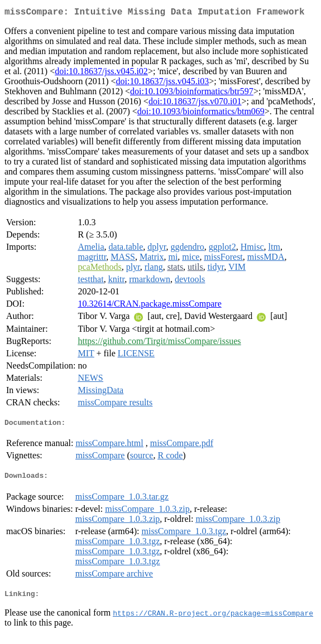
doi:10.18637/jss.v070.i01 (195, 103)
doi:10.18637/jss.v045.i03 (163, 83)
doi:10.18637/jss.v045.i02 (101, 73)
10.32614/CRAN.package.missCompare (149, 306)
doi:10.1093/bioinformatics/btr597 (192, 93)
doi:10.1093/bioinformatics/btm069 (201, 113)
